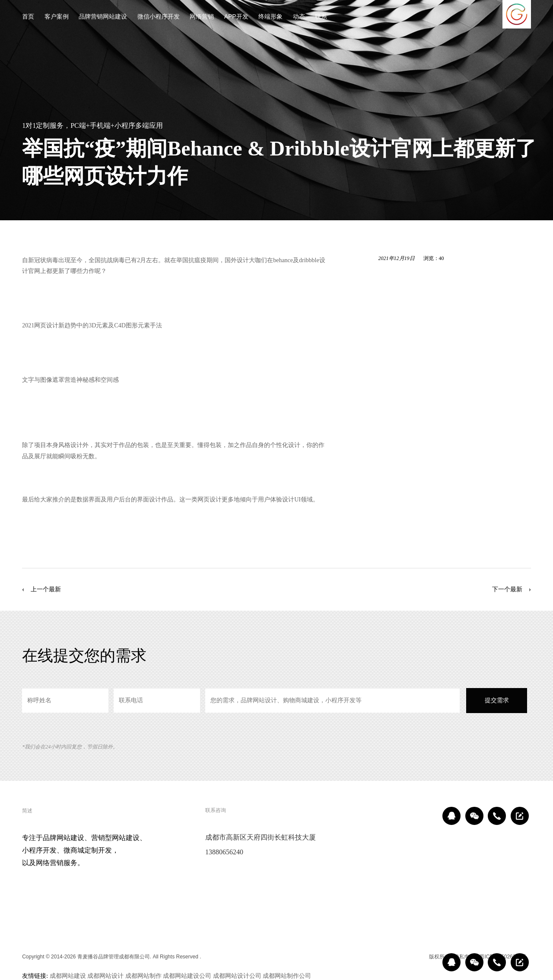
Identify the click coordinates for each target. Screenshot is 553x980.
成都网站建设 (68, 976)
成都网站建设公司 (187, 976)
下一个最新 (507, 589)
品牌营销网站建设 (103, 17)
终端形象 (270, 17)
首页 (28, 17)
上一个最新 (46, 589)
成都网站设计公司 (237, 976)
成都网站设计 (105, 976)
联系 (321, 17)
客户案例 (57, 17)
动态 (299, 17)
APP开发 (236, 17)
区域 (418, 957)
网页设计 (46, 325)
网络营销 (202, 17)
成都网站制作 (143, 976)
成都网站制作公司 (287, 976)
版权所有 (439, 957)
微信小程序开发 (159, 17)
